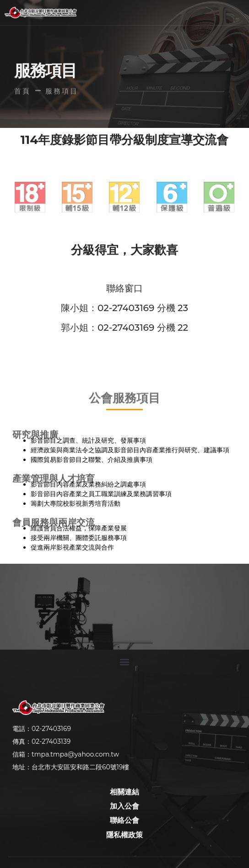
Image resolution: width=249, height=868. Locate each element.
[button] (152, 13)
